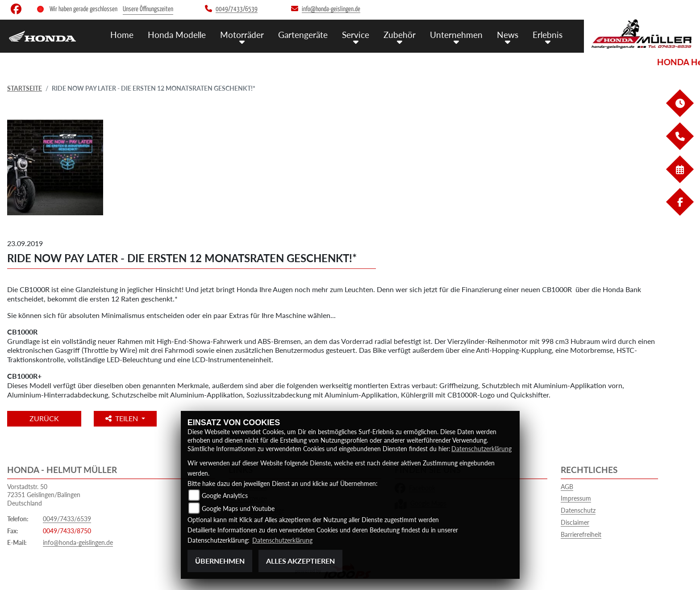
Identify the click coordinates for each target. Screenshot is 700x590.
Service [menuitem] (356, 35)
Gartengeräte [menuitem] (303, 35)
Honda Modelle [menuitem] (177, 35)
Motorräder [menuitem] (242, 35)
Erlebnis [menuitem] (548, 35)
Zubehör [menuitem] (400, 35)
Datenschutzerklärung (481, 449)
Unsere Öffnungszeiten (148, 9)
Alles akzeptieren (300, 561)
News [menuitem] (508, 35)
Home (122, 35)
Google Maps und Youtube (238, 508)
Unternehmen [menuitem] (456, 35)
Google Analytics (225, 496)
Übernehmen (220, 561)
